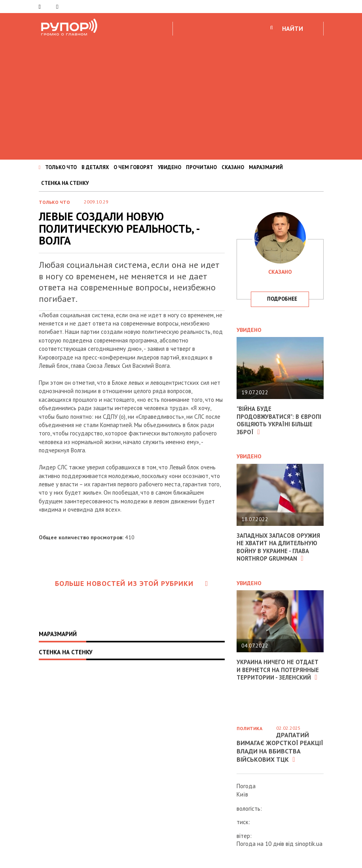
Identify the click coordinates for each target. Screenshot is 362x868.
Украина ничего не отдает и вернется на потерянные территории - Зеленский (278, 670)
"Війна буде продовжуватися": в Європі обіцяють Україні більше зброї (279, 420)
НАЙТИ (293, 28)
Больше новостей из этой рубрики (132, 583)
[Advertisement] (181, 96)
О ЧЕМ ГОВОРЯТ (133, 167)
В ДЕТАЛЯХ (95, 167)
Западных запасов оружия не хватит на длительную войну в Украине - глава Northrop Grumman (279, 547)
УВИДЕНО (170, 167)
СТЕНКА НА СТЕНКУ (65, 183)
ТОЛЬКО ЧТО (61, 167)
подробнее (282, 299)
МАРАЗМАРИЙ (266, 167)
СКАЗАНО (233, 167)
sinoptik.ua (309, 844)
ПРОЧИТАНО (201, 167)
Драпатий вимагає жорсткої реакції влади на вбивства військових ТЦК (280, 747)
